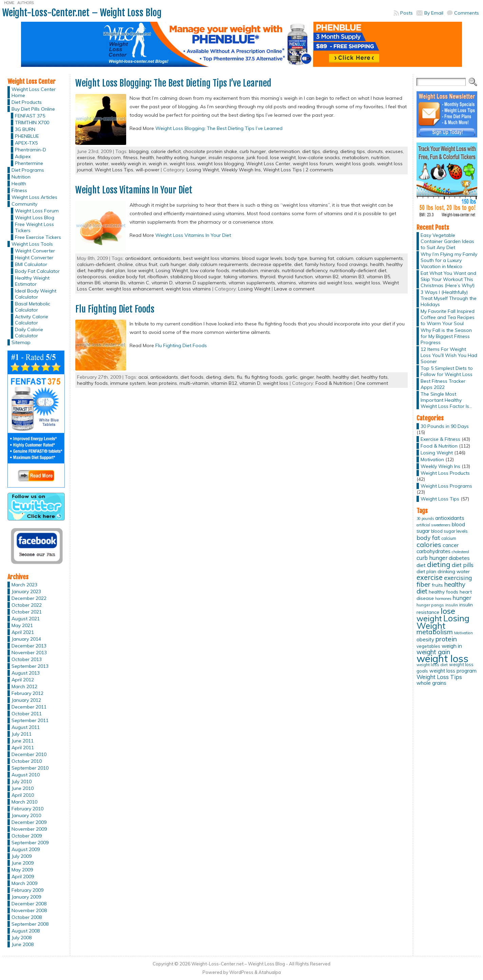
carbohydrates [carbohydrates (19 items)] (433, 551)
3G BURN (25, 129)
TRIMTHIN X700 (32, 122)
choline (125, 264)
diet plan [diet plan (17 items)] (426, 571)
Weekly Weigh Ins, (242, 170)
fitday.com (109, 157)
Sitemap (21, 342)
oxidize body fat (127, 277)
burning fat (322, 258)
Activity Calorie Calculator (32, 320)
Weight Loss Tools (32, 244)
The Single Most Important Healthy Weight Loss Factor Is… (446, 400)
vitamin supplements (252, 283)
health (147, 157)
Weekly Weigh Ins (440, 466)
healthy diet (346, 377)
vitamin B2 (327, 277)
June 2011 (23, 741)
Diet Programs (28, 170)
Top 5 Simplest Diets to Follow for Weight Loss (447, 371)
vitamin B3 (353, 277)
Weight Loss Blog (35, 218)
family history (320, 264)
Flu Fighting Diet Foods (115, 309)
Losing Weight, (204, 170)
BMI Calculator (31, 264)
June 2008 (23, 944)
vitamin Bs (114, 283)
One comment (372, 383)
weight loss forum (313, 164)
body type (296, 258)
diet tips (311, 151)
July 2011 (22, 734)
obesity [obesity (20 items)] (425, 639)
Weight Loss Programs (446, 486)
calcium (345, 258)
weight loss (182, 164)
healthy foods (92, 383)
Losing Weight (172, 270)
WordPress (241, 972)
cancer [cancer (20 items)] (451, 545)
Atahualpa (270, 972)
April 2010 (23, 795)
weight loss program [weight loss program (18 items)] (453, 671)
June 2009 (23, 863)
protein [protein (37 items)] (446, 639)
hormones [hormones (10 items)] (443, 599)
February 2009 (27, 890)
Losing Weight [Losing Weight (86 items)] (443, 622)
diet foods (192, 377)
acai (143, 377)
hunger (198, 157)
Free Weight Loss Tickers (34, 227)
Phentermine (29, 163)
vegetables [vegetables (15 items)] (428, 646)
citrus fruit (146, 264)
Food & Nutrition (334, 383)
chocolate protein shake (210, 151)
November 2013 (29, 653)
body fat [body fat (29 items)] (428, 538)
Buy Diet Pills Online (33, 109)
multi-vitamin (194, 383)
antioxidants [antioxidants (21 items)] (450, 518)
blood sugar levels (262, 258)
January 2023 (26, 591)
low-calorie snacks (319, 157)
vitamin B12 (224, 383)
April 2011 (23, 748)
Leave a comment (294, 289)
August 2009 (26, 849)
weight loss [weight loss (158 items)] (442, 658)
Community (24, 204)
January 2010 (26, 815)
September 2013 (30, 666)
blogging (139, 151)
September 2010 (30, 768)
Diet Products (27, 102)
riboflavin (158, 277)
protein (85, 164)
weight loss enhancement (134, 289)
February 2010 (27, 809)
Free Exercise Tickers (38, 237)
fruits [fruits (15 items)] (437, 585)
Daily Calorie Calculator (29, 333)
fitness (130, 157)
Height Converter (34, 258)
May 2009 (22, 870)
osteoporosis (92, 277)
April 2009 (23, 877)
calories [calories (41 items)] (429, 544)
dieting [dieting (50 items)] (439, 564)
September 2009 (30, 843)
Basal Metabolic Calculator (33, 307)
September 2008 (30, 924)
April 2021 (23, 632)
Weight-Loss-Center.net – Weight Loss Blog (82, 13)
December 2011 (29, 707)
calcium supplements (379, 258)
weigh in (158, 164)
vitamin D (162, 283)
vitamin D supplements (201, 283)
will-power (148, 170)
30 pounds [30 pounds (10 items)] (425, 519)
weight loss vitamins (188, 289)
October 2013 (27, 659)
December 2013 (29, 646)
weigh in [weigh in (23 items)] (452, 646)
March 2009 (24, 883)
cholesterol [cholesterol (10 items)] (460, 552)
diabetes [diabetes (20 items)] (459, 558)
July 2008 (22, 938)
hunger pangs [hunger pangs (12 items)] (430, 605)
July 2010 (22, 781)
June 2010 (23, 788)
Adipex (23, 156)
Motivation (432, 459)
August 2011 (26, 727)
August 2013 (26, 673)
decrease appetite (271, 264)
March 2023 (24, 585)
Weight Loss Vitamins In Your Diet (134, 190)
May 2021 (22, 625)
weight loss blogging (221, 164)
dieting (330, 151)
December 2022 (29, 598)
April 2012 (23, 680)
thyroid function (295, 277)
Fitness (19, 190)
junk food (257, 157)
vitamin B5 (378, 277)
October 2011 (27, 714)
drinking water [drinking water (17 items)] (454, 571)
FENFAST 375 (30, 116)
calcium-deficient (96, 264)
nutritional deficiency (305, 270)
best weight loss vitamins (211, 258)
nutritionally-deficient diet (358, 270)
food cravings (352, 264)
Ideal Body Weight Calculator (36, 294)
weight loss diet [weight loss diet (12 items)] (432, 665)
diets (229, 377)
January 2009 (26, 897)
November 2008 (29, 910)
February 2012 (27, 693)
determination (284, 151)
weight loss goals (355, 164)
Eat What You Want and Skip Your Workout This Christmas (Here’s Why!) (448, 279)
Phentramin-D (31, 150)
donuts (375, 151)
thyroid (268, 277)
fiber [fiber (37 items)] (423, 584)
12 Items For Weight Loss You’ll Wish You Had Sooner (449, 355)
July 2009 (22, 856)
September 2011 (30, 720)
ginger (307, 377)
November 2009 (29, 829)
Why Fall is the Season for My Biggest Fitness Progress (446, 336)
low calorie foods (210, 270)
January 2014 (26, 639)
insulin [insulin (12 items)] (452, 605)
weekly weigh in (129, 164)
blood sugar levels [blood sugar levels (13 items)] (449, 531)
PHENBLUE (27, 136)
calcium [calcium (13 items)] (449, 538)
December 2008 (29, 904)
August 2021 (26, 619)
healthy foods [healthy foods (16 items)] (443, 592)
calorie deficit (166, 151)
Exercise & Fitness (440, 439)
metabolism (355, 157)
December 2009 (29, 822)
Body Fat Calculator (37, 271)
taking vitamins (240, 277)
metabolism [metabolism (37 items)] (435, 632)
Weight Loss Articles (34, 197)
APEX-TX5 (26, 143)
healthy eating (172, 157)
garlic (291, 377)
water (102, 164)
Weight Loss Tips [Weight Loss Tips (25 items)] (439, 677)
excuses (394, 151)
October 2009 (27, 836)
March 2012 (24, 686)
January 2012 (26, 700)
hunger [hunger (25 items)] (462, 598)
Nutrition (21, 177)
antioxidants (167, 258)
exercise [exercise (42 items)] (430, 577)
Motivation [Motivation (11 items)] (463, 633)
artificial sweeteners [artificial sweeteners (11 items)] (433, 525)
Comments (467, 13)
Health (19, 184)
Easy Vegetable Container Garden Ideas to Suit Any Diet (447, 241)
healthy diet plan (107, 270)
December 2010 (29, 754)
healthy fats (374, 377)
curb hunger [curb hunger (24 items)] (432, 558)
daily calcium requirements (218, 264)
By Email (434, 13)
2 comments (320, 170)
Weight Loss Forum (37, 211)
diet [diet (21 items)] (421, 565)
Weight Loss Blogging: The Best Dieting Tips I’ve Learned (173, 83)
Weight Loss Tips (114, 170)
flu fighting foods (264, 377)
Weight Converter (35, 251)
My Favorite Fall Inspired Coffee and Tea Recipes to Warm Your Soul (448, 317)
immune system (128, 383)
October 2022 (27, 605)
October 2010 (27, 761)
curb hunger (253, 151)
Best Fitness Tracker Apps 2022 (443, 384)
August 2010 (26, 775)
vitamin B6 (89, 283)
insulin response (226, 157)
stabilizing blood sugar (196, 277)
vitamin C (139, 283)
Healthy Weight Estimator (32, 281)
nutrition (380, 157)
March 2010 (24, 802)
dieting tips (353, 151)
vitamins (287, 283)
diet (298, 264)
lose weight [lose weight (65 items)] (436, 615)
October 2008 (27, 917)
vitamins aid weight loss (325, 283)
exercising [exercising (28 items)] (458, 578)
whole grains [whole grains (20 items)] (431, 683)
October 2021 (27, 612)
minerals (270, 270)
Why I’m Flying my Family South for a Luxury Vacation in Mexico (449, 260)
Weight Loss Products (445, 473)
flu (239, 377)
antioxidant (138, 258)
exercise (86, 157)
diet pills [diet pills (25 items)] (463, 565)
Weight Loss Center (268, 164)
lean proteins (162, 383)
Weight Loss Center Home (34, 92)
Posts (407, 13)
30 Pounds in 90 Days (445, 426)
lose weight (283, 157)
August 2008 (26, 931)
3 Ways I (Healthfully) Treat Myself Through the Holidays (449, 298)
